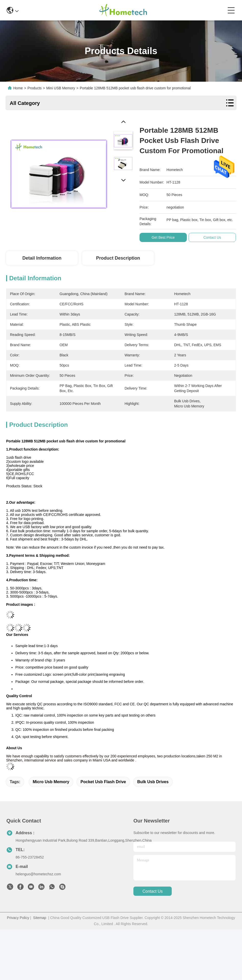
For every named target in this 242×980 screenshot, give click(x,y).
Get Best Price (165, 237)
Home (18, 88)
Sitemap (40, 918)
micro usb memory (51, 782)
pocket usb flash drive (103, 782)
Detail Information (42, 258)
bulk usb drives (153, 782)
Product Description (118, 258)
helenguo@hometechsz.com (38, 874)
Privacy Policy (18, 918)
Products (35, 88)
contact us (152, 891)
